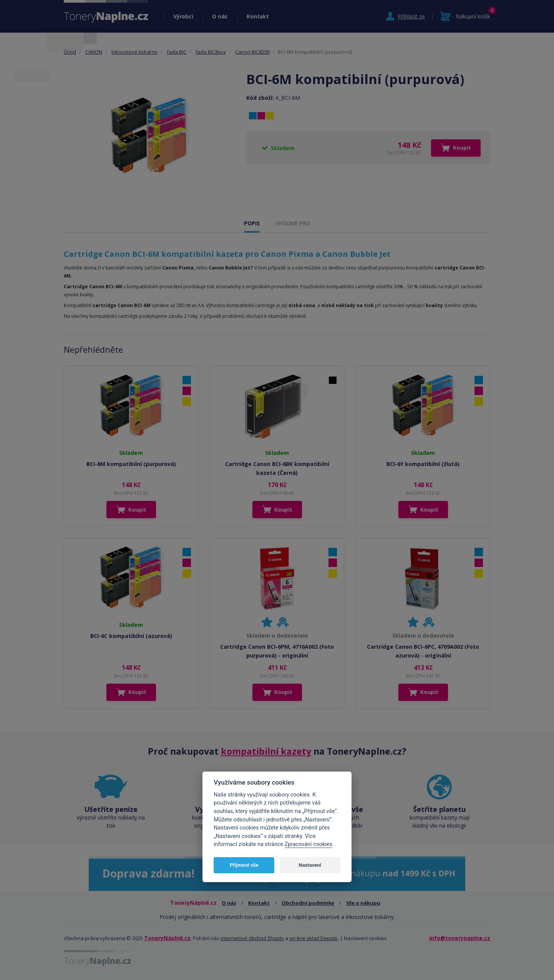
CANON (94, 52)
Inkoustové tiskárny (134, 52)
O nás (220, 16)
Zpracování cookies (309, 844)
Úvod (70, 52)
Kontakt (258, 16)
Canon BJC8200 (252, 52)
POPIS (252, 223)
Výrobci (183, 16)
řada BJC (177, 52)
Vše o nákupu (363, 903)
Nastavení (310, 865)
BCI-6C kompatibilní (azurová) (131, 636)
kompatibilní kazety (266, 751)
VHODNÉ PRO (293, 223)
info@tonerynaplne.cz (460, 938)
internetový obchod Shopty (252, 938)
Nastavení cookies (365, 938)
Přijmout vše (244, 865)
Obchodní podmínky (308, 903)
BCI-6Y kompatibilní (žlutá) (423, 464)
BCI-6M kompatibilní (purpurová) (131, 464)
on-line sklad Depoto (313, 938)
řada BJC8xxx (211, 52)
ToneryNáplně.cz (167, 938)
